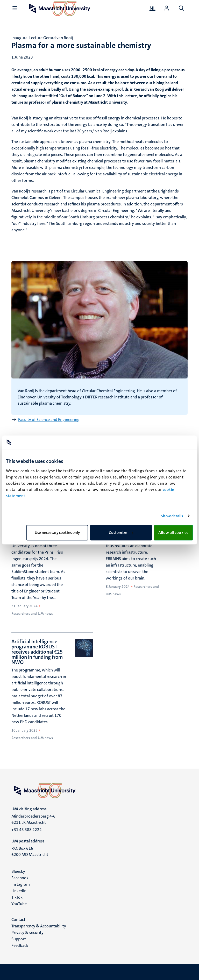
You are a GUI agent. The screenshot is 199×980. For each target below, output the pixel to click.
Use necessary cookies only (57, 533)
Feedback (20, 945)
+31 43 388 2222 (27, 830)
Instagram (21, 884)
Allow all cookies (173, 532)
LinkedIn (19, 891)
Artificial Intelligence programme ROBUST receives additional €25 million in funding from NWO (37, 652)
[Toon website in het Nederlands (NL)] (152, 8)
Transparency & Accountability (39, 926)
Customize (121, 533)
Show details (172, 516)
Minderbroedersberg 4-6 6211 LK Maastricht (33, 819)
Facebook (20, 878)
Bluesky (18, 871)
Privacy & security (27, 932)
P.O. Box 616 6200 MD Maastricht (30, 851)
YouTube (19, 904)
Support (19, 939)
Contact (18, 920)
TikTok (17, 897)
